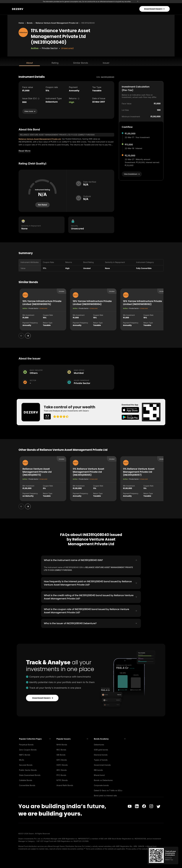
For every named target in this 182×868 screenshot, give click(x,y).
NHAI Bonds (62, 744)
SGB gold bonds (101, 749)
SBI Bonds (61, 754)
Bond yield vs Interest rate (105, 795)
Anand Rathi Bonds (65, 785)
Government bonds (102, 764)
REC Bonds (61, 749)
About (29, 63)
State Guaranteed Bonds (30, 774)
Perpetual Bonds (26, 744)
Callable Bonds (26, 780)
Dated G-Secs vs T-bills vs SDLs (108, 790)
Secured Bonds (26, 764)
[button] (35, 738)
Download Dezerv (154, 9)
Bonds (30, 23)
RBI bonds (98, 769)
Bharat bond (99, 774)
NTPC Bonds (62, 780)
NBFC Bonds (25, 754)
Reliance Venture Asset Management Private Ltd (57, 23)
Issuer (106, 63)
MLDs (22, 759)
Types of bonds (101, 759)
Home (21, 23)
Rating (55, 63)
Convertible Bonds (27, 785)
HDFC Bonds (62, 764)
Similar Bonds (81, 63)
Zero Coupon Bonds (28, 749)
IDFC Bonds (62, 759)
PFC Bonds (61, 774)
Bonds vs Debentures (103, 780)
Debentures (99, 744)
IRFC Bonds (62, 769)
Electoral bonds (101, 754)
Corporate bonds (101, 785)
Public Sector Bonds (28, 769)
